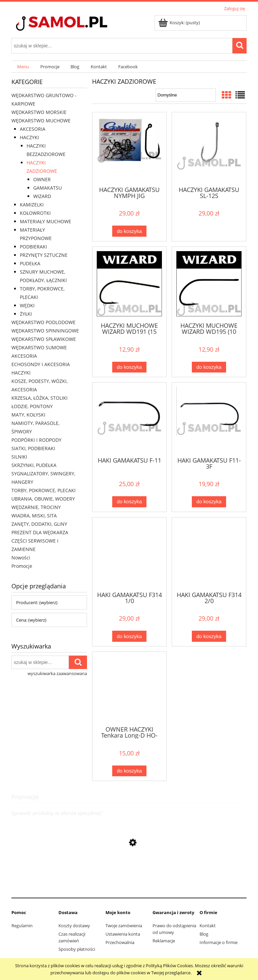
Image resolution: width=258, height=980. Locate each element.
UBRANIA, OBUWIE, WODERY (43, 499)
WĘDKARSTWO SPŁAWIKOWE (44, 339)
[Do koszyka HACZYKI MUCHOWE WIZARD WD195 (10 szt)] (209, 367)
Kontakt (208, 926)
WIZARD (42, 196)
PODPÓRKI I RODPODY (36, 440)
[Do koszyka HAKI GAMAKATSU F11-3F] (209, 502)
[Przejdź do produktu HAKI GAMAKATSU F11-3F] (209, 419)
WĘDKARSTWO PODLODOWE (44, 322)
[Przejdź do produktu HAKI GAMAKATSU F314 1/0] (129, 554)
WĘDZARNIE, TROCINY (36, 507)
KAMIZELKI (32, 205)
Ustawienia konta (123, 934)
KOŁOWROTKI (35, 213)
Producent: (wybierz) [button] (37, 602)
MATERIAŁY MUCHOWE (46, 221)
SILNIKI (19, 457)
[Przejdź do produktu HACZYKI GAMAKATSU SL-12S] (209, 149)
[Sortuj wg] (186, 95)
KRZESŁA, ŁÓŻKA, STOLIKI (39, 398)
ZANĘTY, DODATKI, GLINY (39, 524)
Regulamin (22, 926)
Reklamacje (164, 941)
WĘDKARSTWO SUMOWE (39, 347)
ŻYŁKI (26, 314)
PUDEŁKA (30, 263)
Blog (204, 934)
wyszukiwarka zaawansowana (57, 673)
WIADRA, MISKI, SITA (34, 516)
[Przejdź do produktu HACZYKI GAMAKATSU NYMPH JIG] (129, 149)
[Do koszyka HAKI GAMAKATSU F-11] (129, 502)
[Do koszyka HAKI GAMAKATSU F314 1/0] (129, 636)
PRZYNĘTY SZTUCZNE (44, 255)
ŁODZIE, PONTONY (32, 406)
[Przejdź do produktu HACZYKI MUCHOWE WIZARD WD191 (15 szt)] (129, 284)
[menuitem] (23, 67)
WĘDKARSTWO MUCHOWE (41, 121)
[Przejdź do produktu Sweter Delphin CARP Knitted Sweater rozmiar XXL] (129, 887)
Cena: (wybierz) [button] (31, 620)
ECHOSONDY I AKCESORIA (41, 364)
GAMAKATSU (48, 188)
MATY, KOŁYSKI (28, 415)
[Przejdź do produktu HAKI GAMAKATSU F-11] (129, 419)
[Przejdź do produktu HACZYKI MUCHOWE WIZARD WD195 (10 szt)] (209, 284)
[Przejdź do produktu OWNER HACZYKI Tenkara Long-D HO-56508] (129, 688)
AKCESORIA (33, 129)
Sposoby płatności (77, 949)
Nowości (21, 558)
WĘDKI (27, 305)
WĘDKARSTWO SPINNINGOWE (45, 331)
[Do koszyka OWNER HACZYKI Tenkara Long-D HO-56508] (129, 771)
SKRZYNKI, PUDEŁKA (34, 465)
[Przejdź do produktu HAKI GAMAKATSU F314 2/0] (209, 554)
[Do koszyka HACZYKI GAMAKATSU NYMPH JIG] (129, 231)
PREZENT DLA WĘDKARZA (40, 532)
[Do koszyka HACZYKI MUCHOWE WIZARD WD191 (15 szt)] (129, 367)
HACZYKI (29, 137)
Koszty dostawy (74, 926)
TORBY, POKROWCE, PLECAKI (44, 490)
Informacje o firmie (219, 942)
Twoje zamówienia (124, 926)
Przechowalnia (120, 942)
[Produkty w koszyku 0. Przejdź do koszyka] (180, 23)
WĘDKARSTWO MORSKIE (39, 112)
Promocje (22, 566)
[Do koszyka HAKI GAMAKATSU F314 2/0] (209, 636)
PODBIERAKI (33, 247)
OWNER (42, 179)
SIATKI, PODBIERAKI (33, 448)
